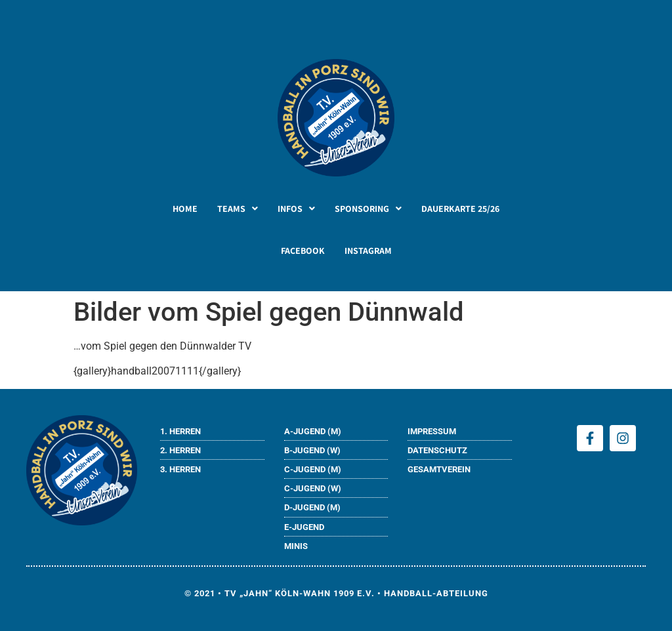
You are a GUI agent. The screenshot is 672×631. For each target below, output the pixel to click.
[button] (238, 209)
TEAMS (238, 209)
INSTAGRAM (368, 251)
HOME (185, 209)
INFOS (296, 209)
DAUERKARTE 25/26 (460, 209)
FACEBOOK (303, 251)
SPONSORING (368, 209)
